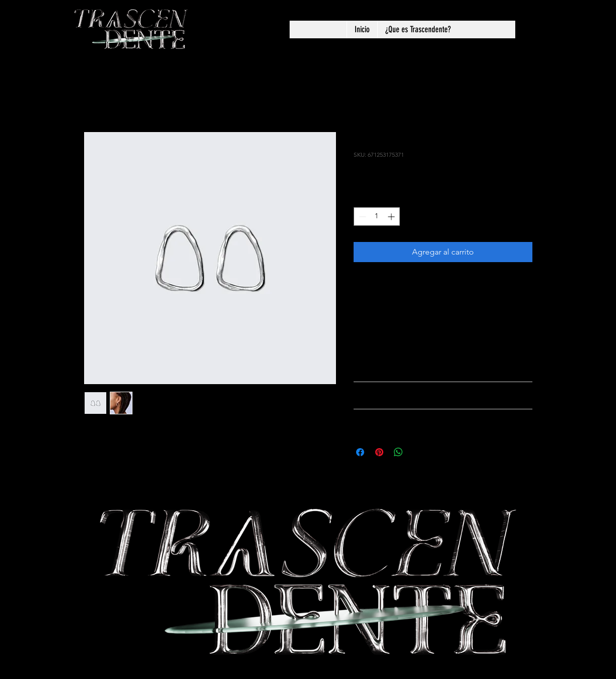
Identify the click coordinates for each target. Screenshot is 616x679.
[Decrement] (361, 217)
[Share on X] (418, 452)
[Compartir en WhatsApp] (398, 452)
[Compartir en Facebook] (360, 452)
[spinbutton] (377, 217)
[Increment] (392, 217)
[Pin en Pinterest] (379, 452)
